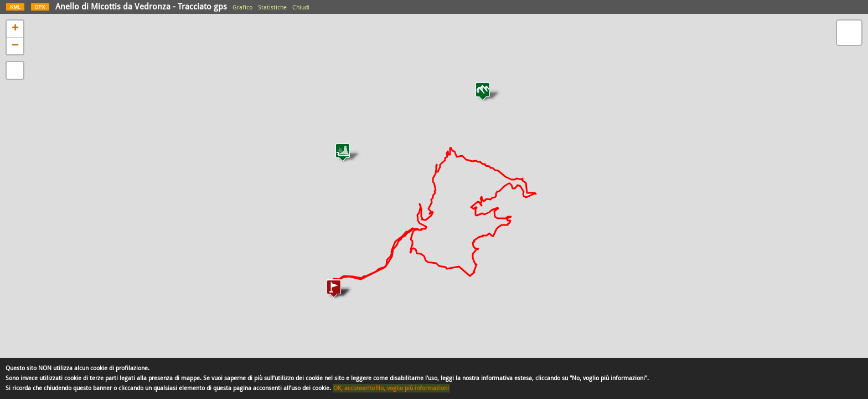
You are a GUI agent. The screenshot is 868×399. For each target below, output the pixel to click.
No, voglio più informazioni (412, 388)
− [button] (15, 46)
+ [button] (15, 29)
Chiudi (301, 7)
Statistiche (272, 7)
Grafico (242, 7)
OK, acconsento (354, 388)
